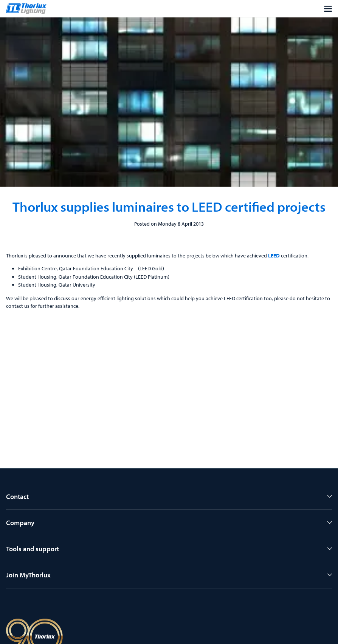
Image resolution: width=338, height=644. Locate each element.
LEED (274, 256)
